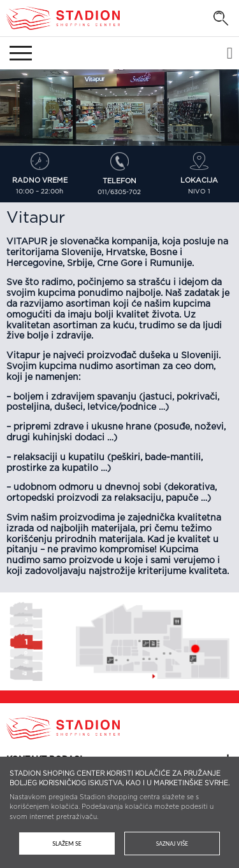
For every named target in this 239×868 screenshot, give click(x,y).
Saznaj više (172, 843)
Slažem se (67, 843)
